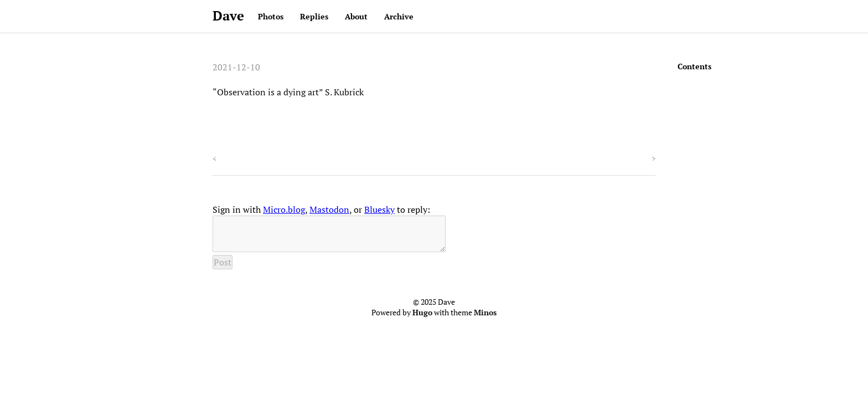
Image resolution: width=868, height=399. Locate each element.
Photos (271, 16)
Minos (485, 319)
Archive (399, 16)
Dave (228, 16)
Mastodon (329, 209)
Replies (314, 16)
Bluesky (379, 209)
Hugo (422, 319)
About (356, 16)
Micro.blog (284, 209)
